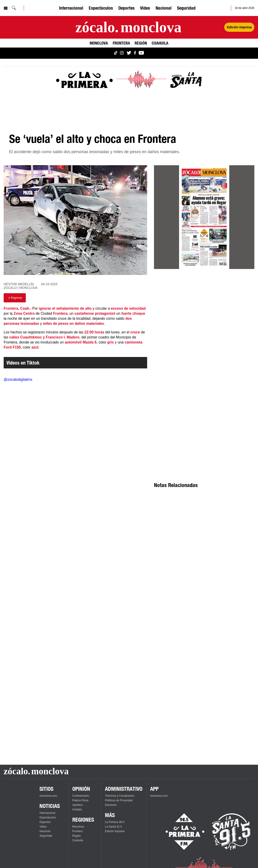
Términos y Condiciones (120, 796)
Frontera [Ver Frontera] (121, 43)
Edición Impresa (115, 831)
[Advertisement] (204, 341)
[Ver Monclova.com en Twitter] (129, 53)
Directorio (111, 805)
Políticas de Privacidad (119, 800)
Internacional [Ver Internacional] (71, 8)
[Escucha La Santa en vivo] (231, 832)
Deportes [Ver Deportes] (126, 8)
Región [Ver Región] (141, 43)
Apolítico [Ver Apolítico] (78, 805)
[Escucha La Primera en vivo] (181, 832)
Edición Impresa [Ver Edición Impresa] (239, 27)
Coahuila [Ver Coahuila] (160, 43)
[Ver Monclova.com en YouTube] (141, 53)
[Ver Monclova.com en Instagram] (122, 53)
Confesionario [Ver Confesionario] (81, 796)
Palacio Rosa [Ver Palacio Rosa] (80, 800)
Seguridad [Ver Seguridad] (186, 8)
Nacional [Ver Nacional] (164, 8)
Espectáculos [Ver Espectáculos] (101, 8)
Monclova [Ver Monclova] (99, 43)
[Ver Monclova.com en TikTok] (116, 53)
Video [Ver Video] (145, 8)
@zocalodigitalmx (18, 379)
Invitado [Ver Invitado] (77, 809)
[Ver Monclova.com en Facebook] (135, 53)
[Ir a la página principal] (128, 27)
